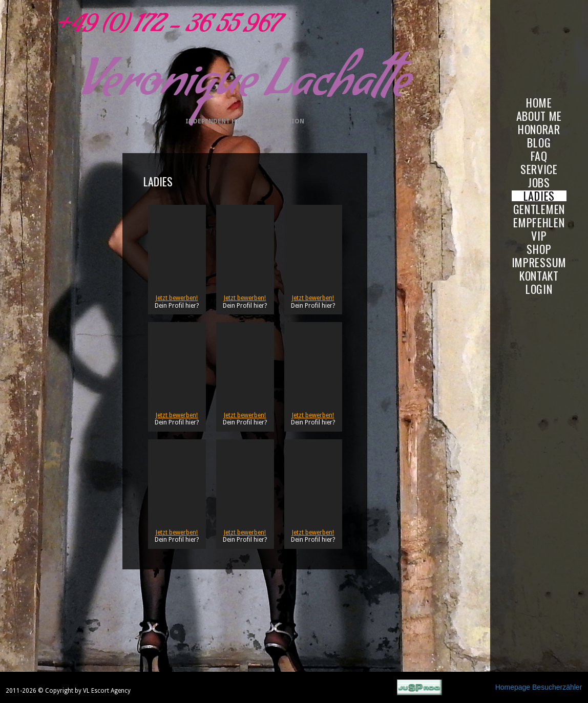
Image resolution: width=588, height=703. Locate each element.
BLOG (539, 143)
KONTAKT (539, 276)
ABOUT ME (539, 116)
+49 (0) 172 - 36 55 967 (166, 28)
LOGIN (539, 289)
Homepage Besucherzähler (539, 687)
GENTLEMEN (539, 209)
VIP (539, 236)
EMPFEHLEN (539, 222)
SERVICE (539, 169)
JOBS (539, 183)
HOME (539, 103)
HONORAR (539, 129)
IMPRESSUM (539, 262)
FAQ (539, 156)
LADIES (539, 196)
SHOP (539, 249)
